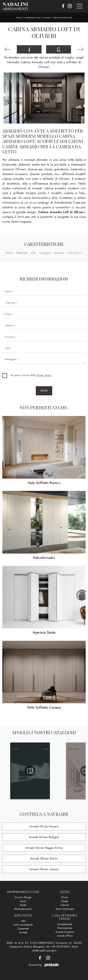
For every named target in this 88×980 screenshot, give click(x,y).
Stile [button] (33, 253)
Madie (65, 901)
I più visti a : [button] (75, 253)
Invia (44, 391)
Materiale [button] (22, 253)
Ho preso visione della (31, 375)
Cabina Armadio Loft (62, 18)
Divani (65, 897)
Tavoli (23, 901)
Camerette (23, 929)
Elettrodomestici (23, 909)
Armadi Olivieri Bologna (44, 837)
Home (19, 18)
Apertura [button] (59, 253)
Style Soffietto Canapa (44, 707)
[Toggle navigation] (79, 6)
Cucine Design (23, 897)
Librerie (65, 905)
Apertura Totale (44, 632)
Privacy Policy (44, 375)
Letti (23, 921)
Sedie (23, 905)
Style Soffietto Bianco (44, 483)
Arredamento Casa (33, 18)
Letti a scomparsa (23, 925)
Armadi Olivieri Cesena (44, 869)
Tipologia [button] (45, 253)
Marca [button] (9, 253)
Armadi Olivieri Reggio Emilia (44, 848)
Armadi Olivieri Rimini (44, 858)
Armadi (47, 18)
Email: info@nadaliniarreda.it (55, 949)
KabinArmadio (44, 558)
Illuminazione (65, 928)
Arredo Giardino (65, 932)
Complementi (65, 924)
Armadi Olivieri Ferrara (44, 826)
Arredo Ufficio (65, 936)
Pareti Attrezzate (65, 909)
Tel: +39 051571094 (58, 947)
